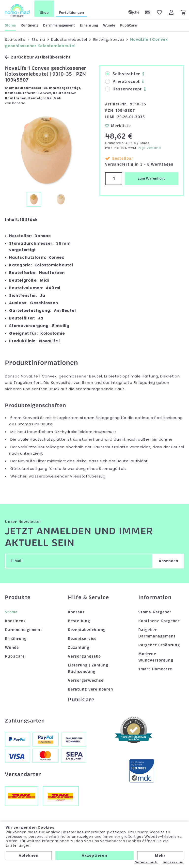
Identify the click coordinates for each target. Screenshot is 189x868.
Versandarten (23, 774)
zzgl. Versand (150, 147)
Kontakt (76, 612)
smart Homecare (155, 668)
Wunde (109, 25)
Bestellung (79, 621)
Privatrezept (122, 81)
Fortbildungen (71, 12)
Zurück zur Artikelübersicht (38, 57)
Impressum (173, 862)
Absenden (169, 561)
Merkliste (118, 125)
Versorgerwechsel (86, 680)
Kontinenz (29, 25)
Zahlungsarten (25, 720)
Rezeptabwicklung (87, 629)
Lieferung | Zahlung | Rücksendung (89, 668)
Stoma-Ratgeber (155, 612)
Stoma (10, 25)
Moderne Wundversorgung (156, 657)
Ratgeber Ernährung (159, 645)
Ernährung (89, 25)
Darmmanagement (59, 25)
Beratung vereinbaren (91, 689)
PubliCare (128, 25)
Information (155, 597)
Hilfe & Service (88, 597)
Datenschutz (146, 862)
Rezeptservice (82, 638)
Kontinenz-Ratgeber (159, 621)
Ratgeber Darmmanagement (157, 633)
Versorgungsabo (84, 656)
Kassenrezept (123, 89)
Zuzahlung (79, 647)
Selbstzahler (123, 73)
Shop (44, 12)
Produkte (18, 597)
